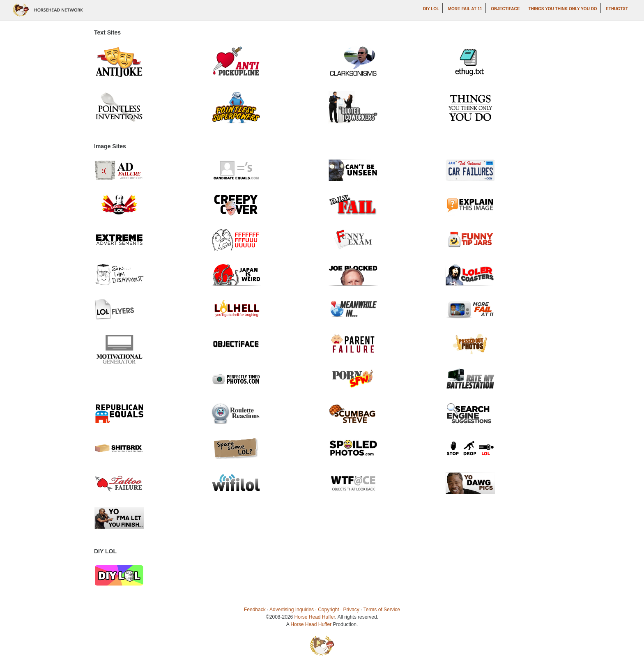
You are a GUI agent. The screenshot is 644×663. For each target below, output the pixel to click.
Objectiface (505, 9)
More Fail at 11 (465, 9)
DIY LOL (431, 9)
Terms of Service (382, 610)
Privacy (351, 610)
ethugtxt (617, 9)
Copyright (328, 610)
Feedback (255, 610)
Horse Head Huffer (315, 617)
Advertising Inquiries (292, 610)
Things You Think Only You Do (563, 9)
